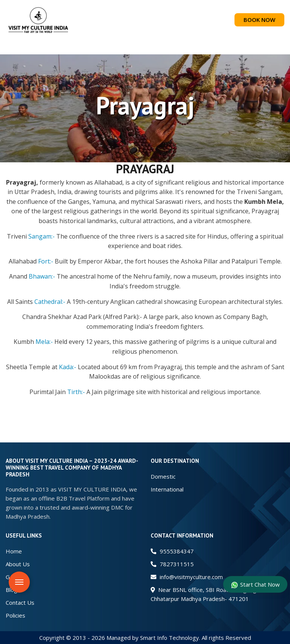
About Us (18, 564)
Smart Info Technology (170, 638)
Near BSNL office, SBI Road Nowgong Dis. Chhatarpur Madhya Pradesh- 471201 (209, 594)
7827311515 (172, 564)
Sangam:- (42, 236)
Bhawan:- (42, 276)
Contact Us (20, 602)
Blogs (13, 590)
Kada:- (68, 367)
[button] (145, 47)
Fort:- (46, 261)
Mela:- (44, 342)
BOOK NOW (259, 20)
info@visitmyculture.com (187, 577)
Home (14, 551)
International (167, 489)
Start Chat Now (255, 585)
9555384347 (172, 551)
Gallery (15, 577)
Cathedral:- (50, 302)
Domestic (163, 476)
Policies (15, 615)
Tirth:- (76, 392)
